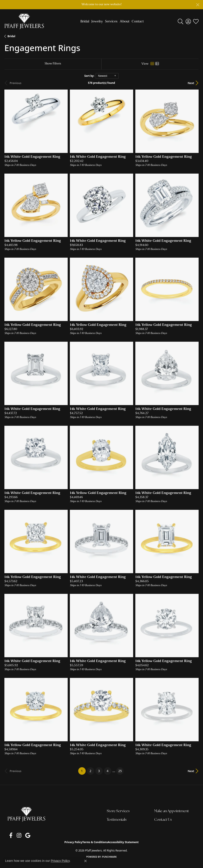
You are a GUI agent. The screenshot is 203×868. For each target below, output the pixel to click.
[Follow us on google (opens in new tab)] (22, 839)
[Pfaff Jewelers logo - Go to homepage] (24, 21)
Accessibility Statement (123, 846)
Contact (138, 22)
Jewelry (97, 22)
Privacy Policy (73, 846)
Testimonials (117, 824)
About (125, 22)
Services (111, 22)
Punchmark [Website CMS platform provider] (110, 861)
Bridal (85, 22)
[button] (180, 22)
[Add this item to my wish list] (64, 160)
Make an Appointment (172, 815)
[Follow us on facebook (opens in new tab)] (9, 839)
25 (120, 775)
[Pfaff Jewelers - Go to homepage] (26, 818)
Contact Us (163, 824)
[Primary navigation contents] (111, 21)
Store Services (118, 815)
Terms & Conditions (95, 846)
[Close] (198, 5)
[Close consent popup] (85, 861)
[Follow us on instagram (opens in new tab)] (15, 839)
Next (191, 87)
